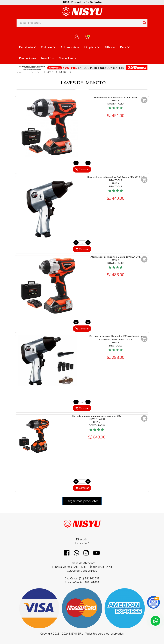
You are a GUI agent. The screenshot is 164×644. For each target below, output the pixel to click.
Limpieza (92, 47)
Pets (125, 47)
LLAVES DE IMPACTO (58, 72)
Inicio (20, 72)
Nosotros (47, 58)
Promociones (28, 58)
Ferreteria (27, 47)
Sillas (110, 47)
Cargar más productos (82, 501)
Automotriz (70, 47)
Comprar (82, 170)
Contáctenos (67, 58)
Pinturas (48, 47)
